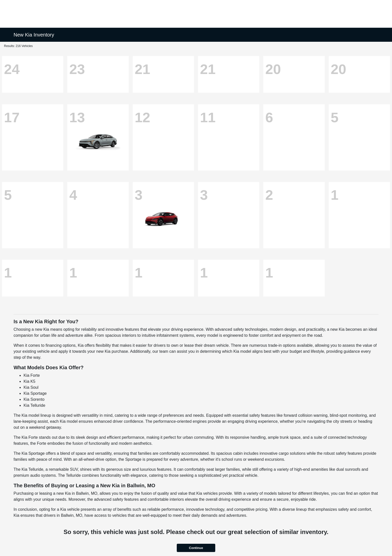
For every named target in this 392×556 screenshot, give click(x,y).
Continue (196, 548)
